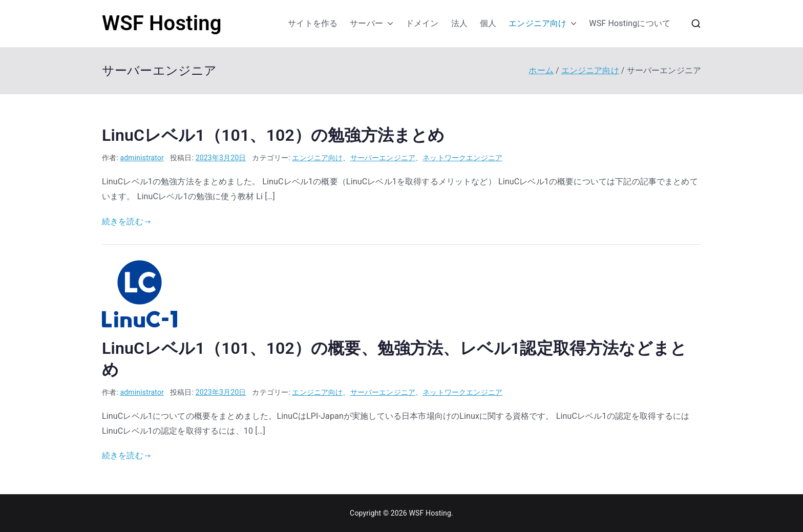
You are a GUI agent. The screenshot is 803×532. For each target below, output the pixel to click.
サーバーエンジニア (383, 158)
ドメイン (422, 23)
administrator (142, 158)
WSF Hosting (162, 23)
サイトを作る (313, 23)
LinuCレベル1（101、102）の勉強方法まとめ (273, 135)
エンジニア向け (543, 24)
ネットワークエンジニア (462, 158)
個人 (488, 23)
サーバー (372, 24)
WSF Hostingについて (630, 23)
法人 (459, 23)
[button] (388, 24)
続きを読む (126, 221)
